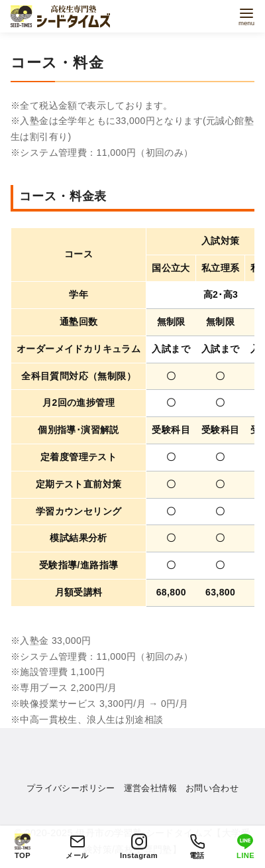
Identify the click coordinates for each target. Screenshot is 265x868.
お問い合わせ (212, 788)
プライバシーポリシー (71, 788)
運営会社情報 (150, 788)
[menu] (246, 16)
